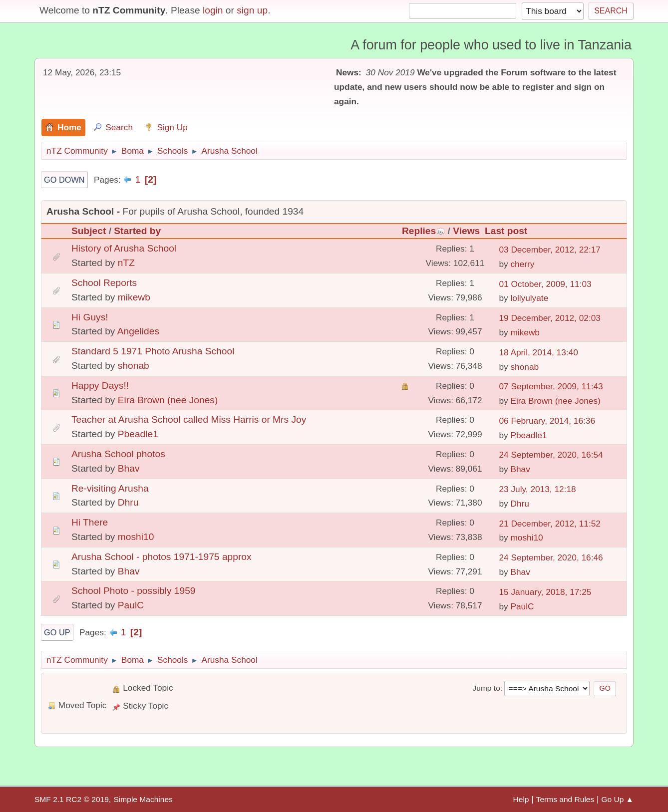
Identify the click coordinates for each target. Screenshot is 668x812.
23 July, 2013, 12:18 (537, 489)
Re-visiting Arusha (110, 488)
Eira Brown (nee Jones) (168, 400)
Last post (506, 231)
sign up (252, 10)
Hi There (90, 522)
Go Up (57, 632)
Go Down (64, 180)
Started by (137, 231)
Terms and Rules (565, 799)
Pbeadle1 (138, 434)
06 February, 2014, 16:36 (547, 421)
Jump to (486, 688)
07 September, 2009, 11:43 (551, 386)
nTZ (126, 263)
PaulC (131, 605)
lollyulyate (529, 298)
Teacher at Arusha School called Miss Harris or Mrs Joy (189, 419)
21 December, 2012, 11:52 (550, 524)
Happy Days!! (100, 386)
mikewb (134, 297)
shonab (134, 366)
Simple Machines (143, 799)
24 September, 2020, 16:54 (551, 455)
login (213, 10)
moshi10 (136, 537)
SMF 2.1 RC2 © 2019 (72, 799)
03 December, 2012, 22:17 (550, 250)
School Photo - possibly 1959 (134, 591)
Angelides (138, 331)
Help (521, 799)
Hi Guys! (90, 317)
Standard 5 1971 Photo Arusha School (153, 351)
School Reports (104, 283)
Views (466, 231)
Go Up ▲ (617, 799)
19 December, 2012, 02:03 (550, 318)
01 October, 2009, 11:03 (545, 284)
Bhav (129, 468)
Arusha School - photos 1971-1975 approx (162, 557)
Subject (89, 231)
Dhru (128, 502)
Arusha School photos (118, 454)
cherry (522, 264)
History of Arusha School (124, 248)
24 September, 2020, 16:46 (551, 557)
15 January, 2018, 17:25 (545, 592)
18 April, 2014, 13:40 (538, 352)
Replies (423, 231)
